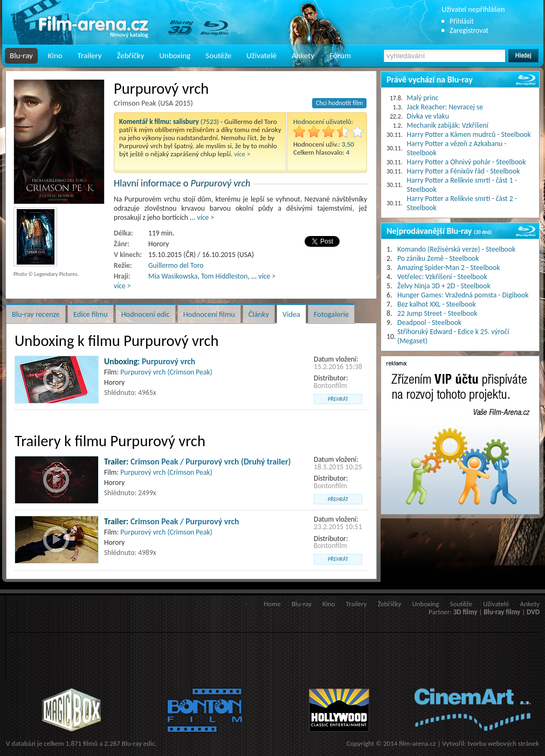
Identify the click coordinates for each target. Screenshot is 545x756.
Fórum (340, 56)
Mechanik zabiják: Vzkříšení (448, 125)
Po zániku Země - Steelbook (438, 258)
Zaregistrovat (469, 30)
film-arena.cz (417, 743)
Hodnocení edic (146, 314)
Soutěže (218, 56)
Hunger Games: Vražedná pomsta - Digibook (463, 295)
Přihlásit (462, 21)
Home (272, 604)
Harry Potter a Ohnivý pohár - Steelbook (467, 162)
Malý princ (423, 98)
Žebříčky (131, 56)
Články (259, 314)
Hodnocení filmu (209, 314)
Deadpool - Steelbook (429, 322)
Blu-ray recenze (36, 314)
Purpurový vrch (168, 361)
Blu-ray (21, 56)
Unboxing (175, 56)
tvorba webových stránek (503, 743)
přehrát (338, 399)
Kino (55, 56)
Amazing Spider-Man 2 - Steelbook (449, 268)
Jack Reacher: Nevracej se (445, 107)
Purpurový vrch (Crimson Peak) (166, 372)
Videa (291, 314)
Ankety (303, 56)
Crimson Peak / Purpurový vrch (185, 521)
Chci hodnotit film (339, 103)
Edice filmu (91, 314)
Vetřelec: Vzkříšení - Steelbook (442, 277)
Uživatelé (261, 56)
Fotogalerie (331, 314)
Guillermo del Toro (176, 265)
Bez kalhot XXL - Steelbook (437, 304)
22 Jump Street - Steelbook (437, 313)
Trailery (90, 56)
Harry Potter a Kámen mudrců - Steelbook (469, 134)
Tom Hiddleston (224, 276)
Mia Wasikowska (173, 276)
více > (242, 154)
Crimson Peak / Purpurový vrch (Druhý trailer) (211, 462)
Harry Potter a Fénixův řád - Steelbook (464, 171)
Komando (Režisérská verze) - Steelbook (456, 249)
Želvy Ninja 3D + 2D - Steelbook (444, 286)
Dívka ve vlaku (428, 116)
